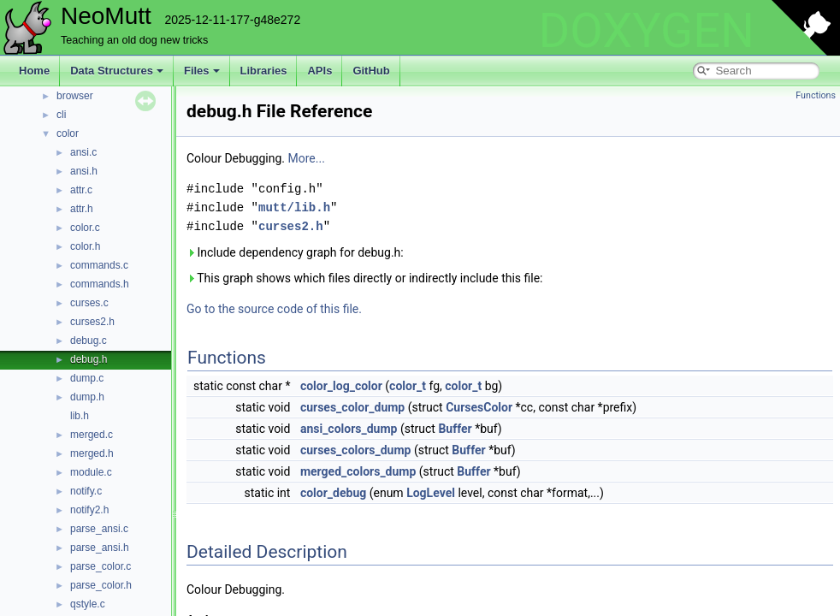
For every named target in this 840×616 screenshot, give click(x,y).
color (68, 133)
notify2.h (89, 510)
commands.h (100, 284)
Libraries (264, 71)
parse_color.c (101, 566)
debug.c (89, 341)
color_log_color (341, 386)
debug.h (89, 359)
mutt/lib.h (294, 207)
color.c (85, 228)
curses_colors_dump (356, 450)
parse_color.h (101, 585)
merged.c (92, 435)
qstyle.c (88, 604)
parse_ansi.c (99, 529)
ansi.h (84, 171)
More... (307, 158)
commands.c (99, 265)
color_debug (333, 493)
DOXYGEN (646, 31)
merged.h (92, 453)
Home (34, 71)
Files (202, 71)
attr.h (82, 209)
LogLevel (431, 493)
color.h (85, 246)
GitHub (371, 71)
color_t (408, 386)
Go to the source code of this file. (274, 309)
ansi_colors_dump (349, 429)
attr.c (81, 190)
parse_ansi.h (100, 548)
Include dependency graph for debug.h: (295, 252)
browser (75, 96)
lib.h (80, 416)
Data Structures (117, 71)
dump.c (87, 378)
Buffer (455, 429)
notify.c (86, 491)
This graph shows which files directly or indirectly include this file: (365, 278)
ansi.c (83, 152)
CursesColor (479, 407)
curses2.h (92, 322)
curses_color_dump (352, 407)
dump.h (87, 397)
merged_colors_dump (358, 471)
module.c (91, 472)
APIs (319, 71)
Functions (816, 95)
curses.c (89, 303)
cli (61, 115)
